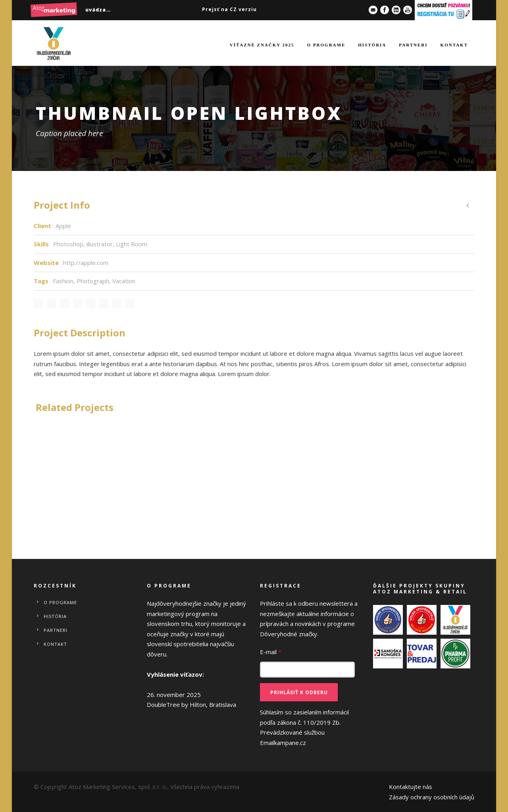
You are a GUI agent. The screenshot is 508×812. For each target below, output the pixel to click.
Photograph (93, 281)
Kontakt (454, 45)
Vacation (124, 281)
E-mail (271, 652)
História (372, 45)
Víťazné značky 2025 (262, 45)
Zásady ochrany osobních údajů (432, 797)
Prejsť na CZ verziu (229, 9)
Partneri (413, 45)
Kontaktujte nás (411, 787)
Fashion (63, 281)
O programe (326, 45)
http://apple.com (86, 263)
